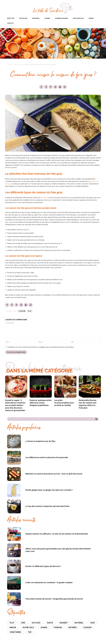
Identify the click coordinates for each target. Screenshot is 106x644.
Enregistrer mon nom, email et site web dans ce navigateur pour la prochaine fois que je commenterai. (41, 347)
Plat (30, 311)
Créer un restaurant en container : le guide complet (49, 582)
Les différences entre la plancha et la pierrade (47, 457)
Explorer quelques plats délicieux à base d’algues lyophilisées (41, 403)
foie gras (44, 198)
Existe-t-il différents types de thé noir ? (43, 566)
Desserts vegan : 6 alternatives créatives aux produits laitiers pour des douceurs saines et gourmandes (15, 405)
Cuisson (22, 311)
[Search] (96, 419)
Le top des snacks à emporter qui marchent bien (47, 506)
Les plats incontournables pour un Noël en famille (64, 403)
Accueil (10, 65)
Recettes (17, 65)
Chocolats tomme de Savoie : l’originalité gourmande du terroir (54, 599)
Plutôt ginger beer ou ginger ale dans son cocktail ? (49, 490)
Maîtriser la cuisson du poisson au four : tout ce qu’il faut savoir (54, 474)
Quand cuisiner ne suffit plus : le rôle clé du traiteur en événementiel (57, 534)
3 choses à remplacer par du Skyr (40, 441)
